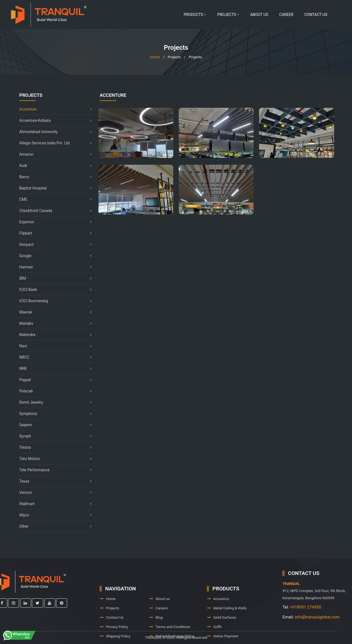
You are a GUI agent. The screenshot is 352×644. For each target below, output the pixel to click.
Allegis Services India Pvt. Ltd (53, 143)
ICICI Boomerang (53, 301)
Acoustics (218, 611)
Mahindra (53, 335)
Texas (53, 481)
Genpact (53, 244)
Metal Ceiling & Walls (227, 620)
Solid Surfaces (222, 630)
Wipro (53, 515)
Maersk (53, 312)
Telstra (53, 447)
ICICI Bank (53, 290)
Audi (53, 166)
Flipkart (53, 233)
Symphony (53, 414)
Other (53, 526)
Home (155, 57)
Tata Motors (53, 459)
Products (195, 15)
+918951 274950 (323, 607)
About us (259, 15)
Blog (156, 630)
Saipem (53, 425)
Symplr (53, 436)
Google (53, 256)
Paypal (53, 380)
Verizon (53, 492)
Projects (228, 15)
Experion (53, 222)
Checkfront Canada (53, 211)
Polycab (53, 391)
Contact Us (316, 15)
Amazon (53, 154)
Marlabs (53, 323)
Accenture (53, 109)
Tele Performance (53, 470)
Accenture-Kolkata (53, 120)
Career (286, 15)
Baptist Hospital (53, 188)
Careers (159, 620)
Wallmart (53, 504)
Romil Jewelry (53, 402)
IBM (53, 278)
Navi (53, 346)
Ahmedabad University (53, 132)
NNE (53, 368)
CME (53, 199)
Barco (53, 177)
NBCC (53, 357)
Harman (53, 267)
